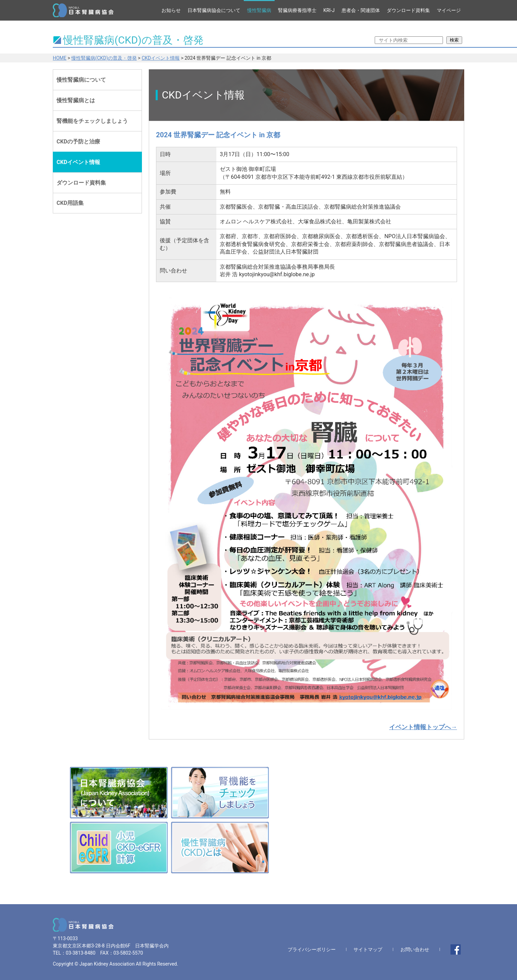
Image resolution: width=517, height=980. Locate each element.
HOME (60, 58)
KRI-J (329, 10)
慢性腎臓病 (259, 10)
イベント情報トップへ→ (423, 727)
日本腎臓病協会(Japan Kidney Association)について (119, 793)
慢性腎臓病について (81, 80)
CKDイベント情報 (161, 58)
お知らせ (171, 10)
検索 (454, 40)
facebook (456, 949)
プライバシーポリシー (312, 949)
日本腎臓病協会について (214, 10)
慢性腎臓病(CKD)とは (220, 848)
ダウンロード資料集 (408, 10)
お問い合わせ (415, 949)
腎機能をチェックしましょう (92, 121)
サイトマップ (368, 949)
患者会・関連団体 (361, 10)
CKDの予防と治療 (78, 142)
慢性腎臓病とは (76, 100)
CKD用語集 (70, 203)
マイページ (449, 10)
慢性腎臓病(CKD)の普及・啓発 (104, 58)
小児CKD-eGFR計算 (119, 848)
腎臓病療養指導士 (297, 10)
